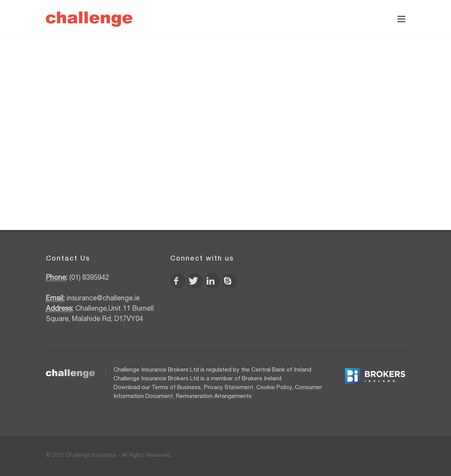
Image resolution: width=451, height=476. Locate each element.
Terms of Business (176, 388)
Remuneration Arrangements (214, 397)
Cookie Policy (274, 388)
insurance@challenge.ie (103, 299)
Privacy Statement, (229, 388)
